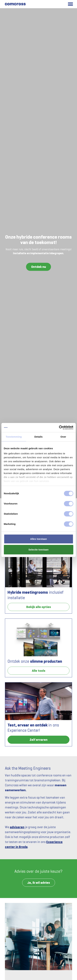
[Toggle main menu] (70, 4)
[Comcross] (15, 4)
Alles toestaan (39, 539)
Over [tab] (63, 437)
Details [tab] (39, 437)
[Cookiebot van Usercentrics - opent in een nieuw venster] (59, 428)
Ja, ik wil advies (39, 883)
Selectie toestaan (38, 550)
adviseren (17, 827)
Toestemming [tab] (14, 437)
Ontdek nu (39, 267)
